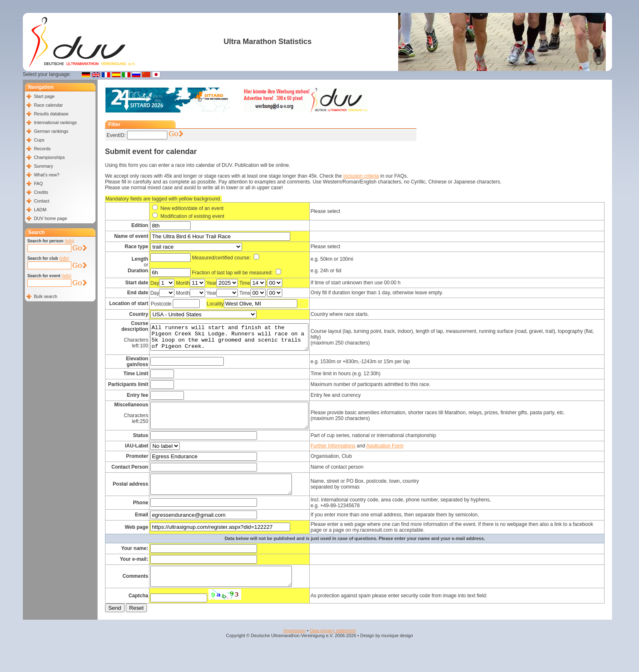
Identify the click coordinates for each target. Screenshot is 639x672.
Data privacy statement (333, 643)
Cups (39, 140)
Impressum (295, 643)
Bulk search (46, 296)
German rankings (51, 131)
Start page (44, 96)
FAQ (39, 183)
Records (42, 149)
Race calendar (49, 105)
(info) (70, 241)
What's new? (47, 175)
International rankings (55, 122)
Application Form (403, 451)
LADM (40, 210)
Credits (41, 192)
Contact (42, 201)
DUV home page (51, 218)
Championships (49, 157)
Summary (44, 166)
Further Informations (351, 451)
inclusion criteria (361, 176)
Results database (51, 114)
